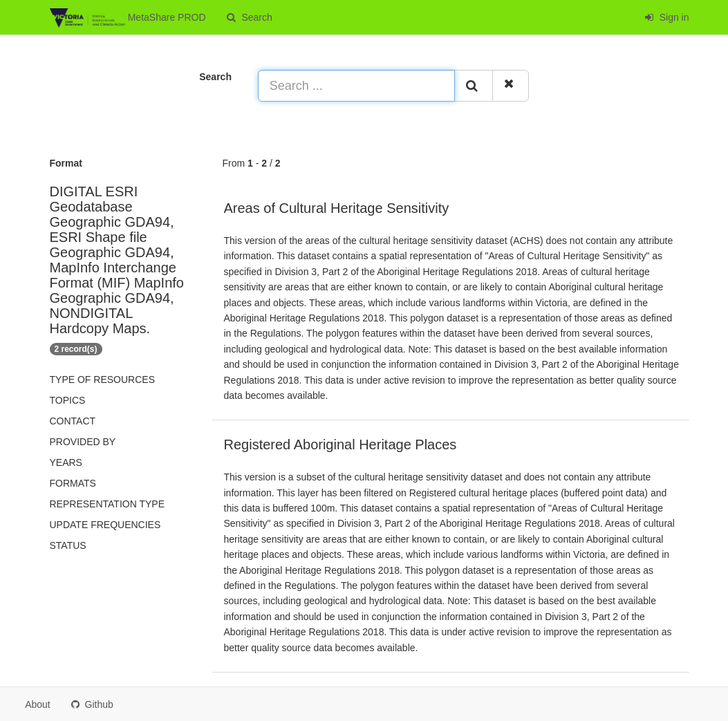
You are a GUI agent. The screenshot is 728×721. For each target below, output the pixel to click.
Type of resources (102, 380)
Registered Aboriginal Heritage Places (340, 444)
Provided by (83, 442)
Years (66, 462)
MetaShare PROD (128, 18)
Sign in (667, 17)
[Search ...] (356, 86)
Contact (73, 421)
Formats (73, 483)
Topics (68, 400)
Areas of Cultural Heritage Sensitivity (337, 208)
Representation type (107, 504)
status (68, 545)
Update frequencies (105, 525)
